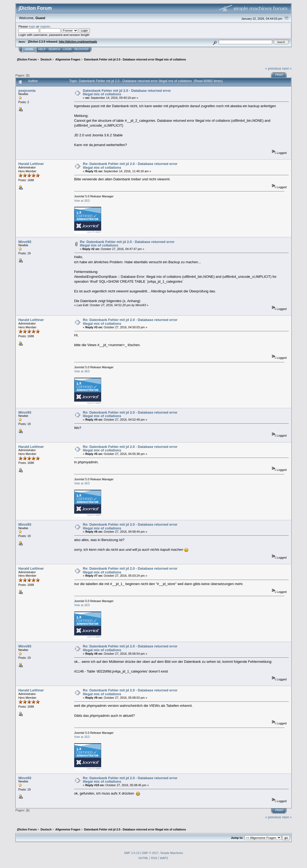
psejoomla (27, 91)
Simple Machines (172, 853)
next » (287, 68)
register (45, 26)
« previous (273, 68)
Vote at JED (82, 201)
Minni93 (25, 242)
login (32, 26)
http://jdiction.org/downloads (78, 42)
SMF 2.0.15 (132, 853)
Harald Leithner (31, 164)
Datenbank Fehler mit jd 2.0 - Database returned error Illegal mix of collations (127, 92)
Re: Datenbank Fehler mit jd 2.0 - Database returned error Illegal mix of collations (130, 166)
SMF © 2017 (150, 853)
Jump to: (237, 838)
